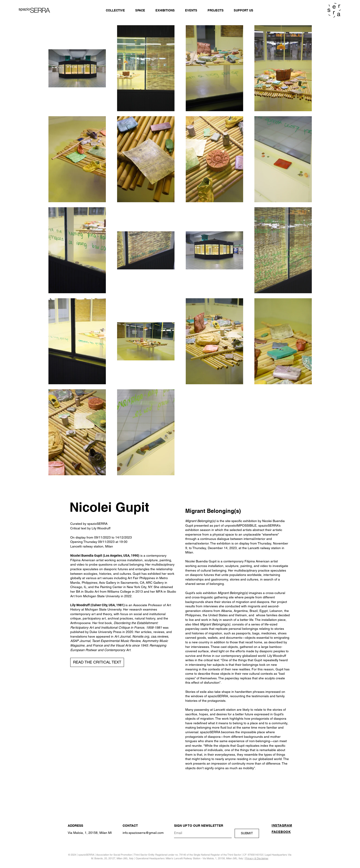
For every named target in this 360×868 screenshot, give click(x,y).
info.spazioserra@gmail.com (143, 833)
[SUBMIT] (247, 833)
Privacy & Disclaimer (257, 858)
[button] (97, 662)
